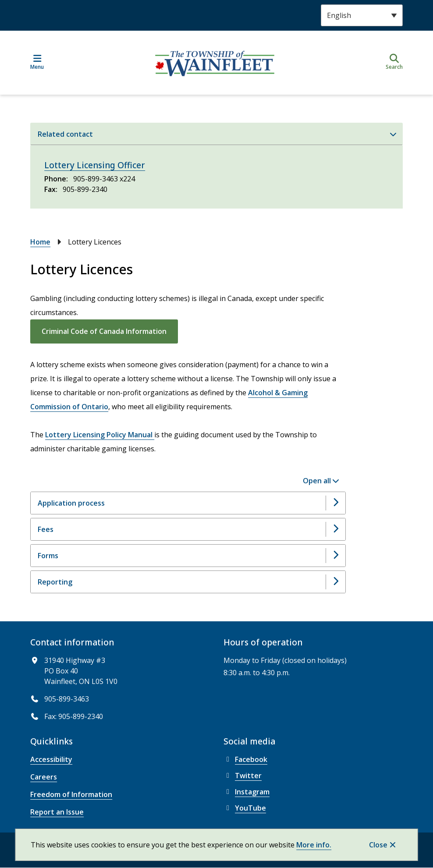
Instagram (247, 792)
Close (378, 845)
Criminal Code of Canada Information (104, 331)
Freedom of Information (71, 794)
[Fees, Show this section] (188, 529)
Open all (317, 481)
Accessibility (51, 759)
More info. (314, 845)
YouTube (245, 808)
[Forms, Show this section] (188, 556)
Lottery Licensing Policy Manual (100, 435)
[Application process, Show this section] (188, 503)
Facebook (245, 759)
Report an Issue (57, 812)
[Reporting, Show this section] (188, 582)
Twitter (243, 776)
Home (40, 242)
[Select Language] (362, 15)
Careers (44, 777)
